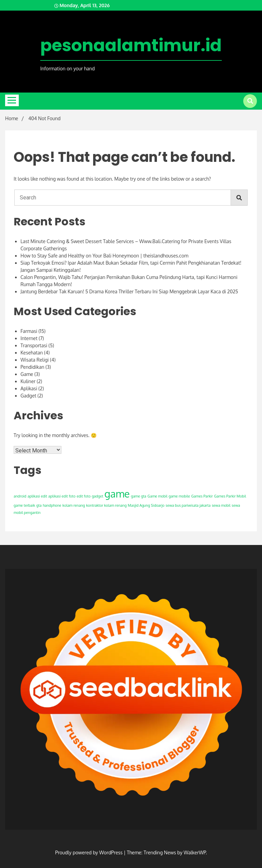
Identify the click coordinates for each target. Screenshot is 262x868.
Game (27, 374)
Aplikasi (29, 388)
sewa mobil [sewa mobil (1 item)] (221, 505)
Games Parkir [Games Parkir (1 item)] (202, 496)
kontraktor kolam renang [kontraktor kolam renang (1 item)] (106, 505)
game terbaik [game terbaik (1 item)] (24, 505)
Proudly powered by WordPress (90, 852)
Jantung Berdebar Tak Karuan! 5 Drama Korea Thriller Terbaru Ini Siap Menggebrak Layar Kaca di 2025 (129, 291)
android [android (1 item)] (20, 496)
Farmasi (29, 331)
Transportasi (34, 345)
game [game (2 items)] (117, 494)
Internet (29, 338)
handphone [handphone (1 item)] (52, 505)
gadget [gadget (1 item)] (98, 496)
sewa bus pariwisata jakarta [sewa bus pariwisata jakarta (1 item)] (188, 505)
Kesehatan (32, 353)
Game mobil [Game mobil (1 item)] (157, 496)
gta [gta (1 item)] (39, 505)
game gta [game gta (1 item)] (139, 496)
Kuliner (28, 381)
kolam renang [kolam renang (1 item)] (74, 505)
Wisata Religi (35, 360)
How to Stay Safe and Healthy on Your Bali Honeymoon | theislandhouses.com (104, 256)
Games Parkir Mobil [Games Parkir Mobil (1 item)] (230, 496)
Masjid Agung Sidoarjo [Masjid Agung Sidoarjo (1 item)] (146, 505)
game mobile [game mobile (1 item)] (179, 496)
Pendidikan (32, 367)
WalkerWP (195, 852)
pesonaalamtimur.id (131, 45)
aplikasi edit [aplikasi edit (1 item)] (37, 496)
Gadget (28, 396)
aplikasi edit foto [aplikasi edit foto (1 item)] (62, 496)
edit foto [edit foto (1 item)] (84, 496)
